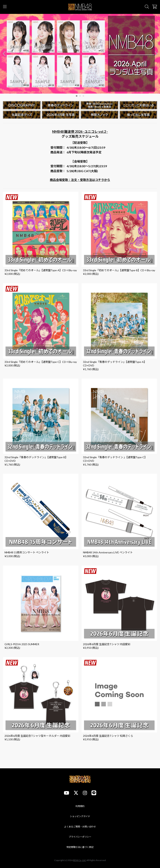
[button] (156, 54)
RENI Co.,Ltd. (80, 860)
